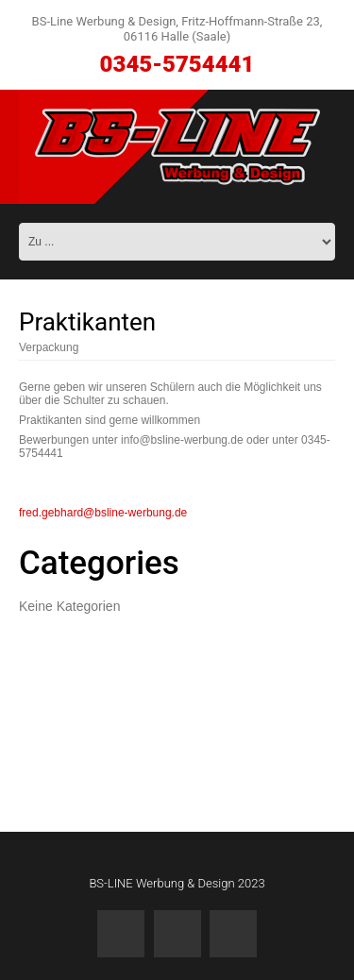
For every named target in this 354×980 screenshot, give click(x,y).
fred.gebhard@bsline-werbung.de (103, 513)
